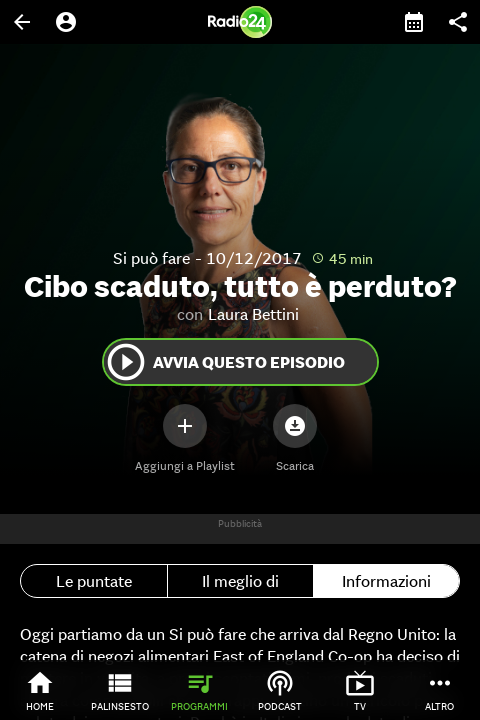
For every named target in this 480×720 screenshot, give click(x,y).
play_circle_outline (126, 362)
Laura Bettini (253, 314)
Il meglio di (240, 581)
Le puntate (94, 581)
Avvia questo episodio (224, 362)
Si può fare (151, 258)
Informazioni (386, 581)
